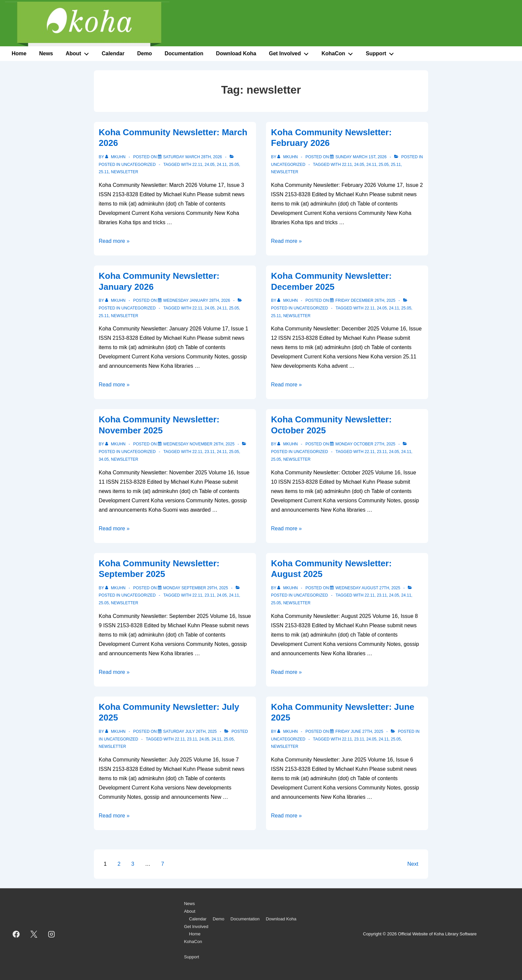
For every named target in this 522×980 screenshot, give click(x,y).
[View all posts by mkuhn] (116, 157)
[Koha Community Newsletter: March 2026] (193, 157)
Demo (144, 53)
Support (382, 52)
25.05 (234, 165)
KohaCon (339, 52)
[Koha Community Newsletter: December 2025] (365, 300)
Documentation (184, 53)
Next (413, 864)
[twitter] (34, 934)
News (46, 53)
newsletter (125, 172)
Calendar (113, 53)
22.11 (197, 165)
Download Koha (236, 53)
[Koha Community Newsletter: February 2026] (361, 157)
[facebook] (16, 934)
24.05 (209, 165)
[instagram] (52, 934)
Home (19, 53)
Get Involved (291, 52)
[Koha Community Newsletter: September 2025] (196, 588)
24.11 (222, 165)
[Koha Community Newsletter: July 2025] (190, 732)
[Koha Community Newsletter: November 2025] (199, 444)
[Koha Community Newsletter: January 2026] (197, 300)
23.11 (209, 452)
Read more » (114, 241)
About (79, 52)
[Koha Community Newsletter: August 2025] (368, 588)
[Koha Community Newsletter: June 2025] (359, 732)
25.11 (104, 172)
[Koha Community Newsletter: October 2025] (365, 444)
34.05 (104, 459)
